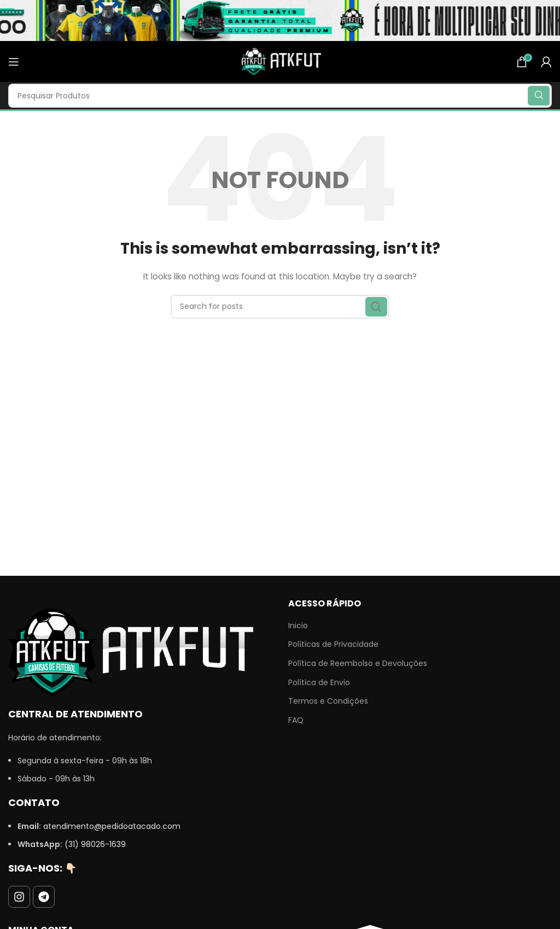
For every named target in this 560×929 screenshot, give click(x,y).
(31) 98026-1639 (95, 844)
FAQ (296, 720)
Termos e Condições (328, 701)
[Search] (280, 96)
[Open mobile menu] (14, 62)
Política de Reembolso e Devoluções (358, 664)
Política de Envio (319, 683)
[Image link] (131, 652)
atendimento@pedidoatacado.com (112, 826)
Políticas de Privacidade (333, 644)
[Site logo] (280, 61)
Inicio (298, 626)
